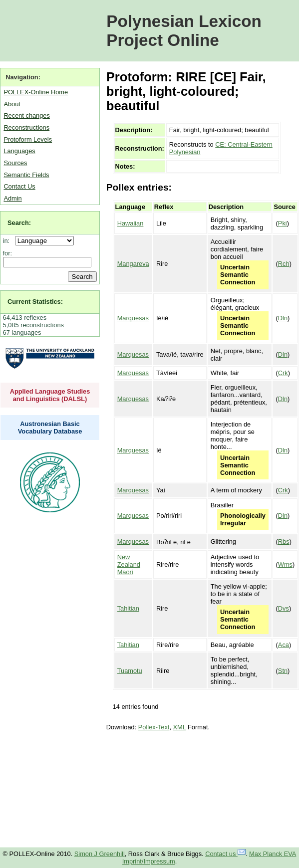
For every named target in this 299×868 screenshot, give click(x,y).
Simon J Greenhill (100, 854)
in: (8, 241)
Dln (283, 318)
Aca (284, 645)
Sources (15, 163)
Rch (284, 264)
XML (180, 727)
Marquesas (133, 318)
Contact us (225, 854)
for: (8, 253)
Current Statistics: (35, 302)
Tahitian (128, 608)
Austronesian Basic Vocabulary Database (50, 428)
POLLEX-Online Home (36, 92)
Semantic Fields (26, 175)
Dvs (284, 608)
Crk (283, 373)
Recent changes (26, 115)
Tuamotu (130, 671)
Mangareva (133, 264)
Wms (285, 564)
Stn (283, 671)
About (12, 104)
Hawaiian (131, 223)
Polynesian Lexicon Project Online (184, 31)
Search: (19, 223)
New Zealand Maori (129, 564)
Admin (12, 198)
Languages (19, 151)
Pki (283, 223)
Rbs (284, 542)
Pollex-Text (154, 727)
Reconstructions (26, 127)
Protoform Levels (28, 139)
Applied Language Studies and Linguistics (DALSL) (50, 395)
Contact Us (19, 186)
